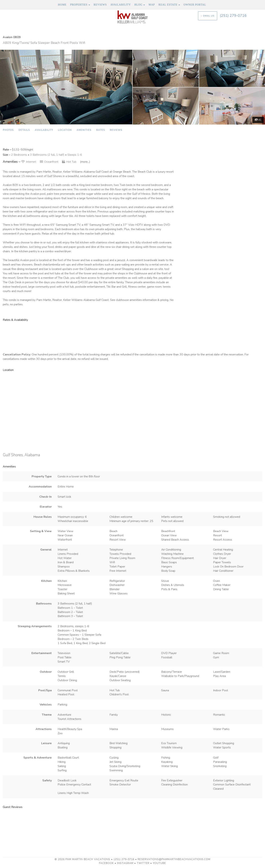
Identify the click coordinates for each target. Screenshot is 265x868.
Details (24, 130)
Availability (121, 5)
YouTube (159, 863)
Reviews (100, 5)
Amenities (84, 130)
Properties (79, 5)
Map (152, 5)
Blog (138, 5)
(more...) (85, 162)
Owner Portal (195, 5)
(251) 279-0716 (233, 16)
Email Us (208, 16)
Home (62, 5)
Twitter (143, 863)
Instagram (125, 863)
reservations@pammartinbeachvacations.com (174, 859)
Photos (8, 130)
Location (65, 130)
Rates (101, 130)
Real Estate (168, 5)
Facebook (106, 863)
